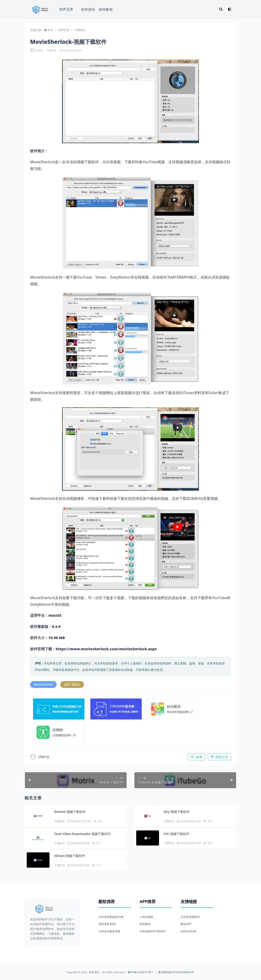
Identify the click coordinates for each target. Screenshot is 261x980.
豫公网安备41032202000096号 (176, 972)
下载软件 (80, 30)
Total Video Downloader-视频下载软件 (82, 834)
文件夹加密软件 (190, 917)
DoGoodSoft (189, 931)
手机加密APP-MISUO (153, 931)
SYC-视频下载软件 (176, 834)
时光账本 (145, 924)
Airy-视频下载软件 (177, 812)
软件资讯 (88, 9)
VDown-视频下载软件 (70, 856)
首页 (50, 30)
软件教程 (106, 9)
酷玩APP (186, 924)
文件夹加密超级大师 (111, 917)
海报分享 (219, 757)
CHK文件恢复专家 (110, 931)
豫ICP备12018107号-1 (141, 972)
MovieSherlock (43, 684)
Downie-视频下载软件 (70, 812)
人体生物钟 (146, 917)
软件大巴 (94, 972)
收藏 (196, 757)
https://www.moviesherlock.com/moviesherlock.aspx (106, 649)
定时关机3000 (107, 924)
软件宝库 (66, 9)
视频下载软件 (72, 684)
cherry (37, 50)
